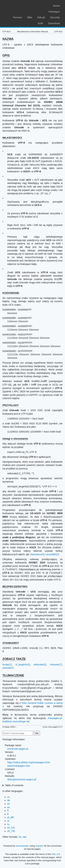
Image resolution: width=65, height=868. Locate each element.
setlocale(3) (40, 665)
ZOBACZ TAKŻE (14, 659)
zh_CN (11, 828)
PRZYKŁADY (11, 405)
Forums (17, 17)
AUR (40, 23)
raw (25, 837)
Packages (54, 12)
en (9, 804)
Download (54, 23)
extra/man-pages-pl (18, 749)
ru (8, 824)
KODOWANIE (11, 293)
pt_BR (11, 817)
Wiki (30, 17)
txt (20, 837)
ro (8, 821)
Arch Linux (19, 5)
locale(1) (7, 665)
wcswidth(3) (53, 554)
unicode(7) (8, 668)
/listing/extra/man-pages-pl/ (22, 779)
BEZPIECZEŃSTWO (15, 586)
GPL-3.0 (56, 854)
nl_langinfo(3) (23, 665)
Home (56, 6)
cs (8, 797)
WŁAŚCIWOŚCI (12, 138)
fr (8, 811)
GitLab (41, 17)
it (8, 814)
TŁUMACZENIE (13, 675)
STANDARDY (11, 643)
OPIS (6, 56)
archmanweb (22, 846)
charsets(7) (56, 665)
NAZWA (8, 39)
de (9, 800)
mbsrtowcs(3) (37, 554)
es (9, 807)
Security (55, 17)
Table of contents (14, 785)
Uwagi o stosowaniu (15, 439)
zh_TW (11, 831)
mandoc (40, 846)
